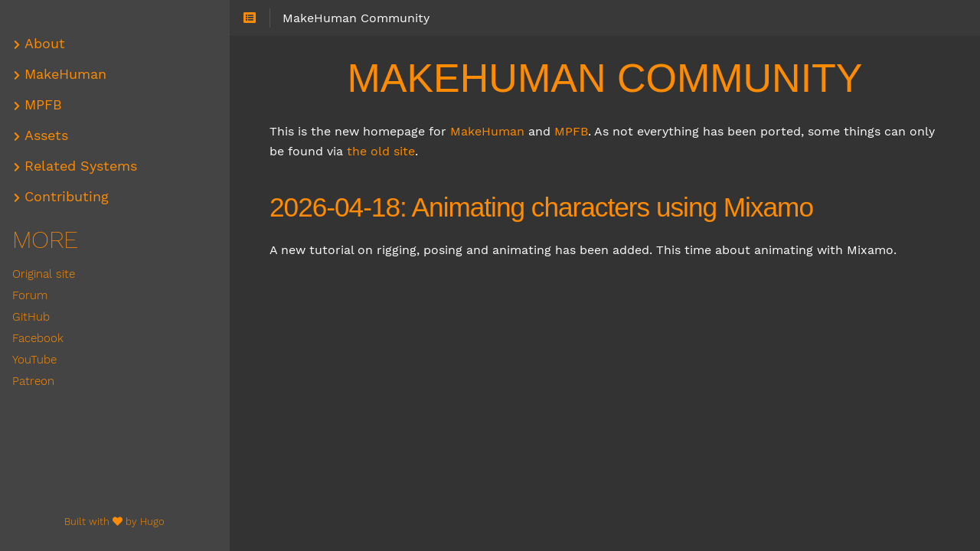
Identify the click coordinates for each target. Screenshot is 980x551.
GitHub (31, 317)
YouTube (34, 360)
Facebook (38, 338)
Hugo (152, 522)
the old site (381, 151)
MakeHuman (487, 131)
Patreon (33, 381)
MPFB (571, 131)
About (45, 44)
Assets (46, 135)
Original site (44, 274)
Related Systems (81, 166)
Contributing (67, 197)
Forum (30, 295)
